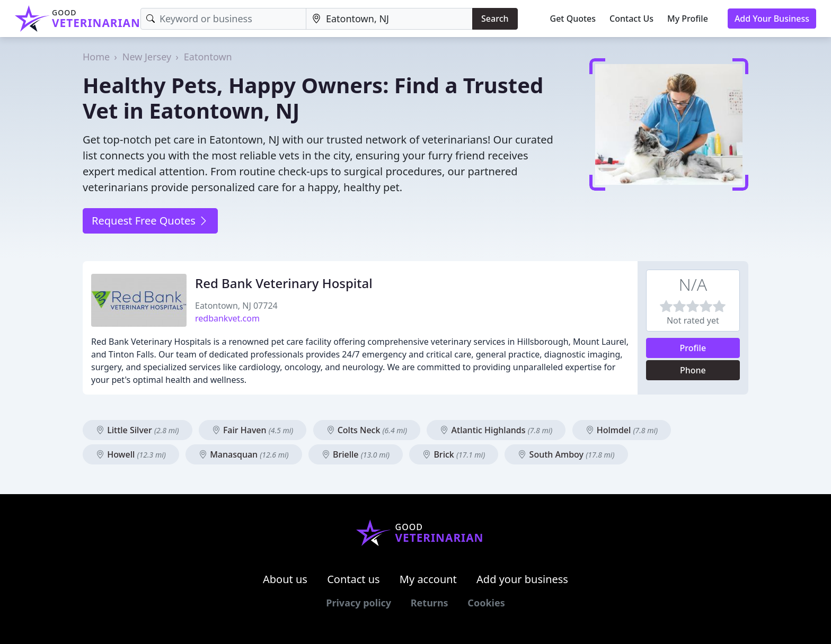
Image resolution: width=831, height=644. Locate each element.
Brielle (356, 454)
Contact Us (631, 19)
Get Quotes (573, 19)
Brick (454, 454)
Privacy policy (359, 603)
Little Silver (138, 430)
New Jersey (147, 57)
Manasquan (244, 454)
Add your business (522, 579)
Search (495, 19)
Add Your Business (772, 19)
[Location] (389, 19)
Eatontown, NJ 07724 (236, 306)
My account (428, 579)
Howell (131, 454)
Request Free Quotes (150, 221)
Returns (430, 603)
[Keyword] (223, 19)
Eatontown (208, 57)
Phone (693, 370)
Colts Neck (367, 430)
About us (285, 579)
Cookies (486, 603)
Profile (693, 348)
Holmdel (622, 430)
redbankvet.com (227, 318)
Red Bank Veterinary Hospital (284, 283)
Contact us (353, 579)
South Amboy (566, 454)
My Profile (688, 19)
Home (96, 57)
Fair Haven (253, 430)
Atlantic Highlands (496, 430)
